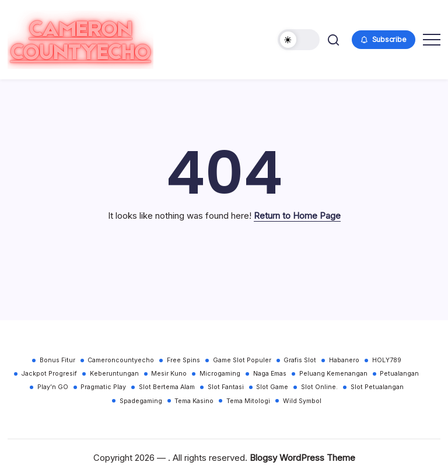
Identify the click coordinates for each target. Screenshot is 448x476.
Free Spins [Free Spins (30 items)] (183, 360)
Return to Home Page (297, 216)
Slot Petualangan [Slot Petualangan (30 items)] (377, 387)
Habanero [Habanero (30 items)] (344, 360)
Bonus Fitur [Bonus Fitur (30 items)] (57, 360)
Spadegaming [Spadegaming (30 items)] (141, 401)
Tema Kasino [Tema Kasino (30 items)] (194, 401)
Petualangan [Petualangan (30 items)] (399, 374)
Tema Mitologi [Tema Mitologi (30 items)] (248, 401)
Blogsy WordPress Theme (302, 458)
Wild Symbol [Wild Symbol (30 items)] (302, 401)
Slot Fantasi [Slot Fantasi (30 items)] (226, 387)
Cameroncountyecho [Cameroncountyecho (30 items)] (121, 360)
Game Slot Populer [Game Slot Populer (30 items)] (242, 360)
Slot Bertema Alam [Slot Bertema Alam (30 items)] (167, 387)
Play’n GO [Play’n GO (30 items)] (53, 387)
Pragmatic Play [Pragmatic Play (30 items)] (103, 387)
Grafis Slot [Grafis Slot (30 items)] (300, 360)
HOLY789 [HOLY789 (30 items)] (387, 360)
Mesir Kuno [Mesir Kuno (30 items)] (169, 374)
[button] (299, 40)
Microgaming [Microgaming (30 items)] (220, 374)
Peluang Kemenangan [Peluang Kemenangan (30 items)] (333, 374)
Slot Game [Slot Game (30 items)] (272, 387)
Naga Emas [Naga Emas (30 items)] (270, 374)
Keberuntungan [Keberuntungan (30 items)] (114, 374)
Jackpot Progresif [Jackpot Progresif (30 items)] (49, 374)
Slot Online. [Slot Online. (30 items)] (319, 387)
